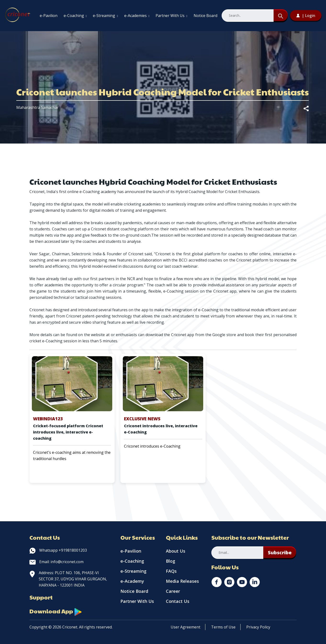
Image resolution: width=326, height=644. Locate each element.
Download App (56, 611)
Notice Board (205, 16)
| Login (306, 16)
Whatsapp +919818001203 (58, 550)
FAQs (171, 571)
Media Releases (182, 581)
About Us (176, 551)
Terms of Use (223, 627)
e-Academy (132, 581)
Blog (171, 561)
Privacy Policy (258, 627)
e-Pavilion (49, 16)
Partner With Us (171, 16)
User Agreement (185, 627)
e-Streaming (105, 16)
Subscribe (280, 552)
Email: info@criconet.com (56, 562)
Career (173, 591)
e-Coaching (75, 16)
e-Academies (137, 16)
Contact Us (178, 601)
